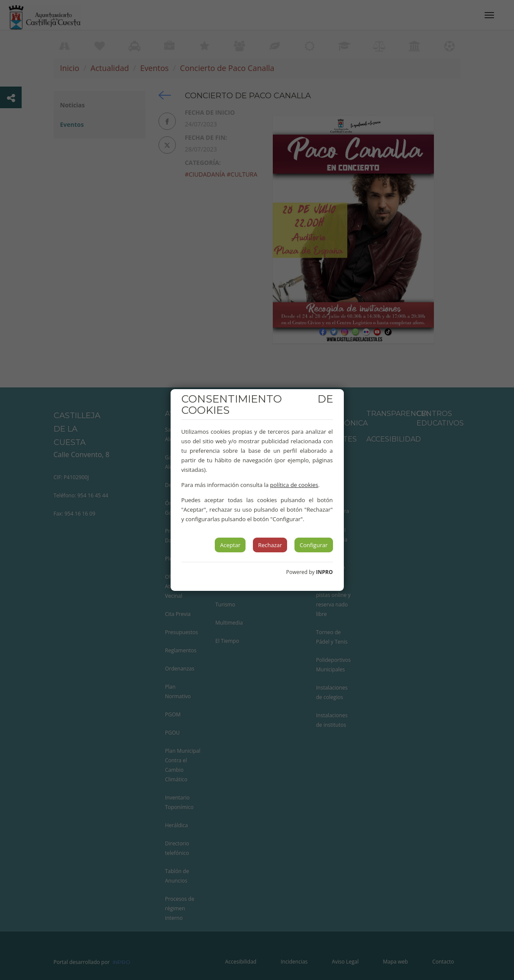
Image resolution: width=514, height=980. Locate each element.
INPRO (325, 572)
